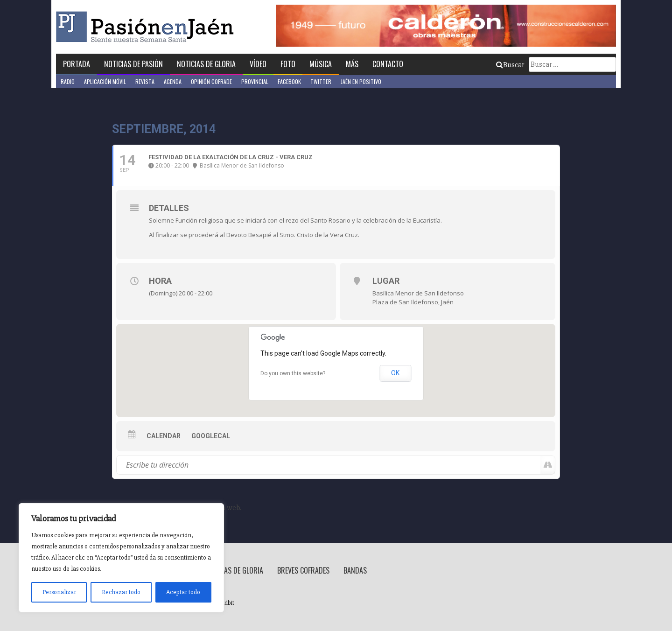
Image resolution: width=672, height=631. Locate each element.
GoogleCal (211, 436)
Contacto (388, 64)
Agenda (173, 81)
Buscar (510, 65)
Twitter (321, 81)
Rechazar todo (121, 592)
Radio (68, 81)
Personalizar (59, 592)
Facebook (289, 81)
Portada (77, 64)
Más (352, 64)
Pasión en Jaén (147, 27)
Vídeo (258, 64)
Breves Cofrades (303, 570)
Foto (288, 64)
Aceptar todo (183, 592)
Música (321, 64)
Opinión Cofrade (211, 81)
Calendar (164, 436)
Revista (145, 81)
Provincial (255, 81)
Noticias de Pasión (133, 64)
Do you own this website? (293, 373)
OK (395, 373)
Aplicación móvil (105, 81)
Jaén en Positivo (361, 81)
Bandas (355, 570)
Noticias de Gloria (206, 64)
